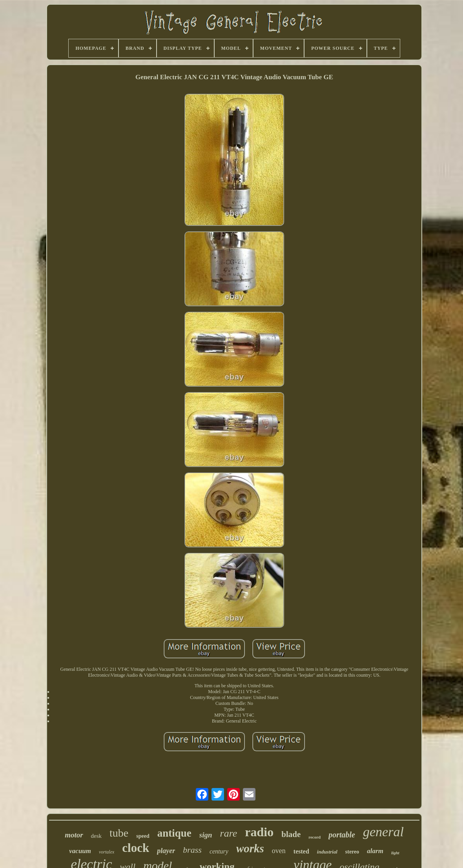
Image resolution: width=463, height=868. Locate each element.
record (314, 837)
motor (74, 835)
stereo (352, 852)
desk (97, 836)
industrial (327, 852)
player (166, 851)
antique (174, 833)
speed (143, 836)
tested (301, 851)
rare (229, 833)
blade (291, 834)
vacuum (80, 851)
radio (259, 832)
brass (192, 850)
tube (119, 833)
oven (279, 851)
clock (136, 848)
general (383, 832)
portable (342, 835)
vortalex (107, 852)
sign (206, 835)
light (395, 853)
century (219, 851)
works (250, 848)
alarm (375, 851)
